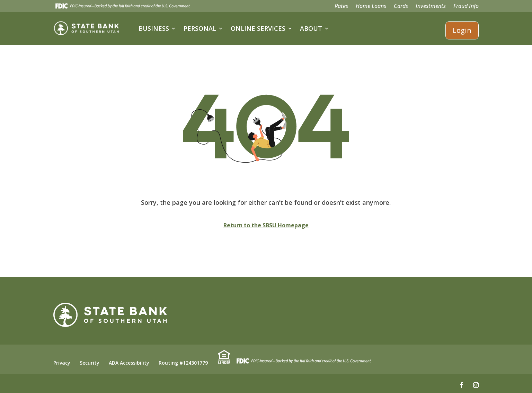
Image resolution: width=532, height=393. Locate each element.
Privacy (62, 363)
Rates (341, 7)
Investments (431, 7)
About (311, 28)
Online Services (258, 28)
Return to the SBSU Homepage (266, 225)
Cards (401, 7)
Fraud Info (466, 7)
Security (90, 363)
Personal (200, 28)
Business (154, 28)
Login (462, 30)
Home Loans (371, 7)
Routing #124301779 (183, 363)
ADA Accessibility (129, 363)
